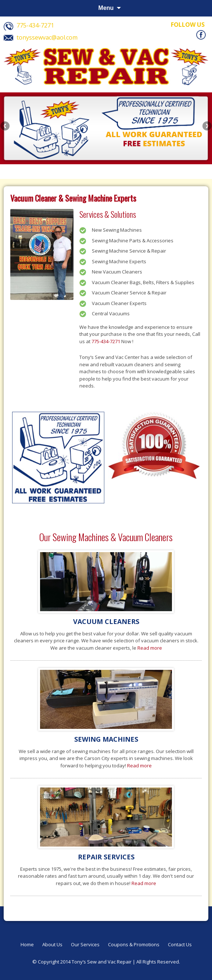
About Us (52, 944)
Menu (106, 8)
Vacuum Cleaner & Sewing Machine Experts (73, 198)
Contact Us (180, 944)
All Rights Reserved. (158, 962)
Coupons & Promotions (134, 944)
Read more (150, 648)
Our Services (85, 944)
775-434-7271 (106, 341)
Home (27, 944)
